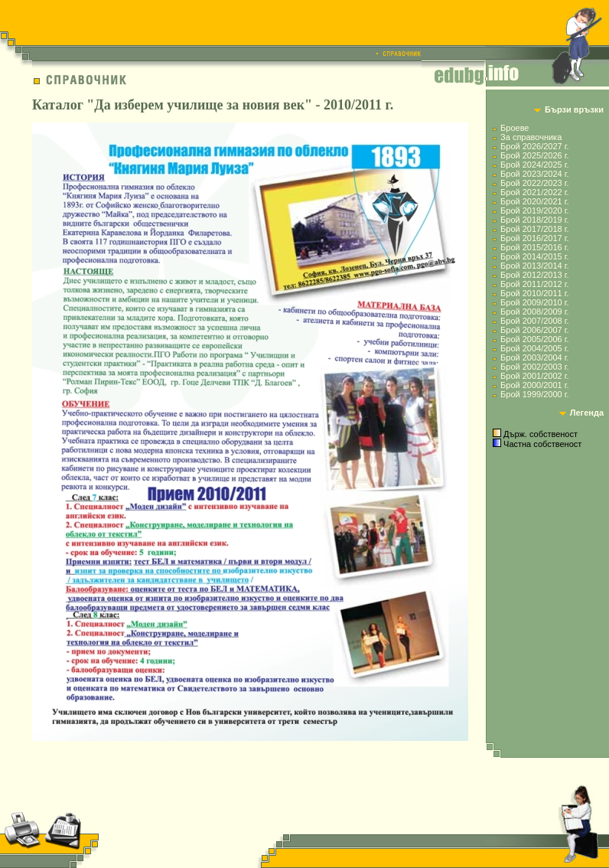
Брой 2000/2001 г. (534, 385)
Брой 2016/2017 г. (534, 238)
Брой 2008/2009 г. (534, 312)
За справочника (531, 137)
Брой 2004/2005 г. (534, 348)
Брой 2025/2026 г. (534, 155)
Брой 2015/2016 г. (534, 247)
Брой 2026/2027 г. (534, 146)
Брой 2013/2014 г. (534, 266)
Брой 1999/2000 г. (534, 394)
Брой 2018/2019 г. (534, 220)
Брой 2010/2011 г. (534, 293)
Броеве (515, 128)
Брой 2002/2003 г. (534, 367)
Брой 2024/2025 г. (534, 165)
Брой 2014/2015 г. (534, 256)
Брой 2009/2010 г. (534, 302)
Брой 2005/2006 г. (534, 339)
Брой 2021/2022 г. (534, 192)
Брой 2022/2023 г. (534, 183)
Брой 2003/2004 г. (534, 357)
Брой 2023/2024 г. (534, 174)
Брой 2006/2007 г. (534, 330)
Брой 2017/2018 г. (534, 229)
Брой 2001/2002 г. (534, 376)
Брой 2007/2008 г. (534, 321)
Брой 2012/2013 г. (534, 275)
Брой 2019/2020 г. (534, 210)
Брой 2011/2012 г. (534, 284)
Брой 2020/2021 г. (534, 201)
